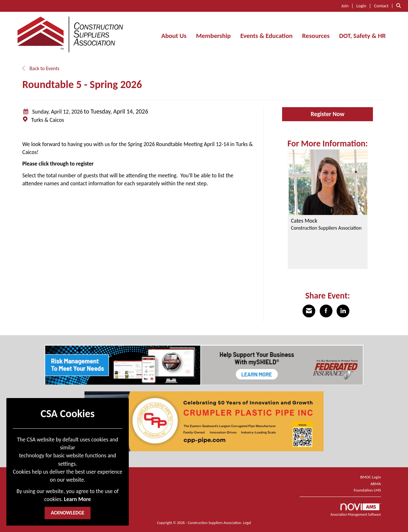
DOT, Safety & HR (362, 36)
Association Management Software (356, 510)
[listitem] (348, 6)
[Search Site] (400, 6)
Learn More (77, 499)
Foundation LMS (367, 490)
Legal (247, 523)
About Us (174, 36)
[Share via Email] (309, 311)
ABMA (376, 484)
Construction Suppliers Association (326, 228)
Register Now (328, 114)
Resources (316, 36)
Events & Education (266, 36)
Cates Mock (304, 221)
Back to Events (41, 68)
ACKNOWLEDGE (67, 513)
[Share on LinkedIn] (343, 311)
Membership (213, 36)
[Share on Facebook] (326, 311)
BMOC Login (371, 477)
